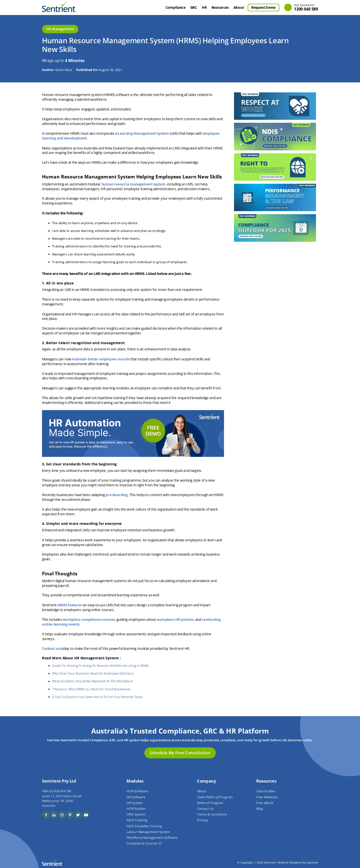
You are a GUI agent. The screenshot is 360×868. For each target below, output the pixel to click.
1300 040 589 (306, 8)
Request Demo (263, 7)
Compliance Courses (142, 843)
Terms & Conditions (212, 814)
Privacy (202, 820)
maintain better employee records (101, 359)
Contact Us (205, 809)
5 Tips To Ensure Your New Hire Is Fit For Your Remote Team (97, 697)
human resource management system (133, 184)
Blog (259, 809)
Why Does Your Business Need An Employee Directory (93, 674)
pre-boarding (117, 495)
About (239, 7)
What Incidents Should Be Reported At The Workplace (92, 681)
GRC (194, 7)
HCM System (136, 809)
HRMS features (70, 605)
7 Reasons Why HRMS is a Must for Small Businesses (91, 689)
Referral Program (210, 803)
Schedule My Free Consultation (180, 753)
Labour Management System (148, 832)
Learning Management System (143, 133)
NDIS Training (137, 820)
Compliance (175, 7)
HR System (135, 803)
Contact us (51, 649)
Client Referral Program (215, 797)
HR (204, 7)
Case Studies (266, 791)
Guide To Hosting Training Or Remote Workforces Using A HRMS (100, 666)
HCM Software (137, 791)
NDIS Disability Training (144, 826)
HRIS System (136, 814)
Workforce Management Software (152, 838)
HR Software (136, 797)
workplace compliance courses (89, 619)
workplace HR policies (175, 619)
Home (158, 7)
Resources (220, 7)
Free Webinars (267, 797)
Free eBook (265, 803)
